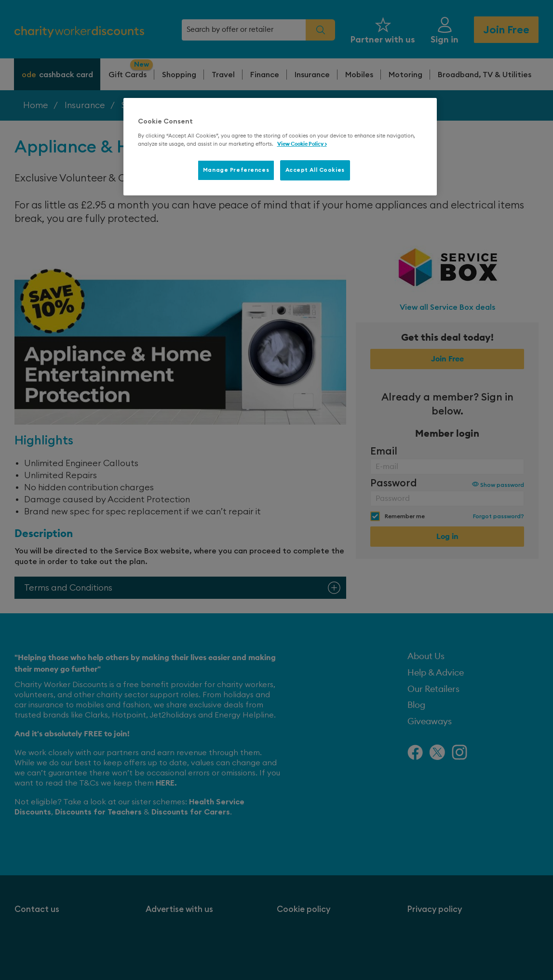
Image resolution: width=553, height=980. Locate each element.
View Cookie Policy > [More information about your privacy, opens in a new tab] (302, 144)
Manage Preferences (236, 170)
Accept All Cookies (315, 170)
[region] (280, 147)
